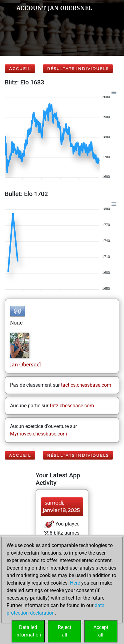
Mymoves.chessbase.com (39, 434)
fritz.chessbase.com (72, 406)
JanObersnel (25, 365)
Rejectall (64, 631)
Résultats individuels (78, 69)
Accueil (20, 69)
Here (75, 583)
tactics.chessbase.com (86, 385)
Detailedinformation (28, 631)
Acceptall (101, 631)
